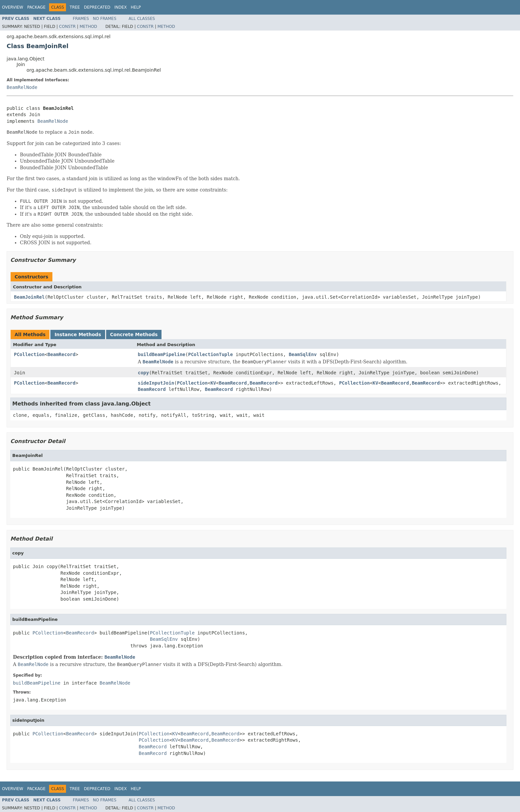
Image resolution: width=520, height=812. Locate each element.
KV (213, 383)
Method (88, 27)
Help (136, 7)
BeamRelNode (22, 87)
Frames (81, 19)
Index (121, 7)
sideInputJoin (156, 383)
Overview (13, 7)
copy (144, 373)
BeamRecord (61, 354)
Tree (75, 7)
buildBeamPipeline (162, 354)
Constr (67, 27)
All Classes (142, 19)
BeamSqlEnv (303, 354)
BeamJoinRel (29, 297)
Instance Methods (78, 334)
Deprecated (97, 7)
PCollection (29, 354)
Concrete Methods (134, 334)
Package (36, 7)
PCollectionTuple (210, 354)
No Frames (105, 19)
